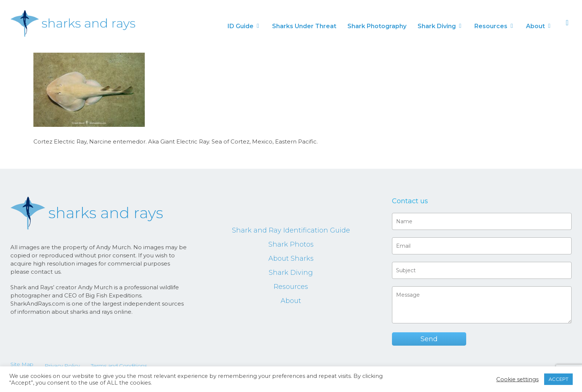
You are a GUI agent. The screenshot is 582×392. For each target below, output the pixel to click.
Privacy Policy (62, 366)
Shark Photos (291, 244)
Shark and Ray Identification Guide (291, 230)
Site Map (22, 364)
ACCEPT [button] (558, 379)
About (291, 301)
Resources (291, 287)
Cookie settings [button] (517, 379)
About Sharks (291, 258)
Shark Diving (291, 273)
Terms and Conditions (119, 366)
